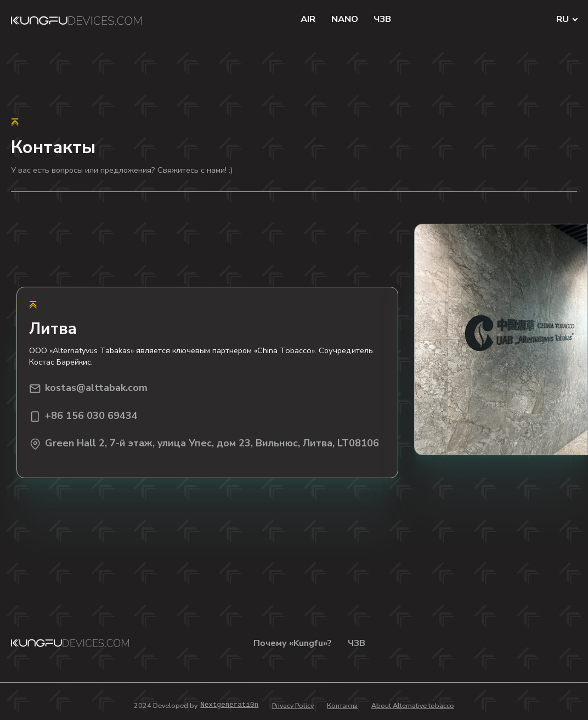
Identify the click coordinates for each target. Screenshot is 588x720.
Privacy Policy (293, 705)
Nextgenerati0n (229, 705)
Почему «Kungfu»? (293, 643)
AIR (308, 19)
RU (563, 19)
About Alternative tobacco (413, 705)
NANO (345, 19)
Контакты (342, 705)
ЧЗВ (382, 19)
